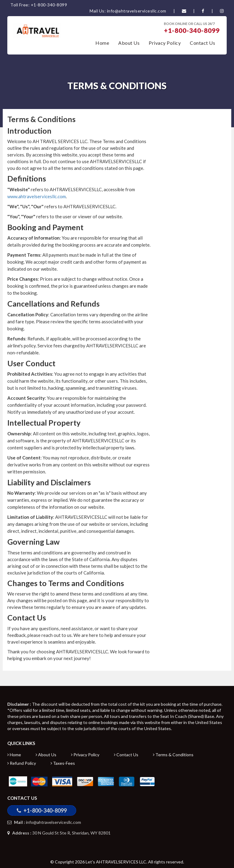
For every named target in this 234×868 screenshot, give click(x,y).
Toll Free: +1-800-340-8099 (39, 5)
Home (102, 43)
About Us (129, 43)
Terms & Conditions (173, 755)
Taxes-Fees (63, 763)
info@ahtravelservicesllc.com (44, 822)
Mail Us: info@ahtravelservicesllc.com (128, 11)
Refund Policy (22, 763)
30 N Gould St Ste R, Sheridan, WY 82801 (59, 833)
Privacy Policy (165, 43)
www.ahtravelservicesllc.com (37, 196)
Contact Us (202, 43)
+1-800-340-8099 (192, 30)
